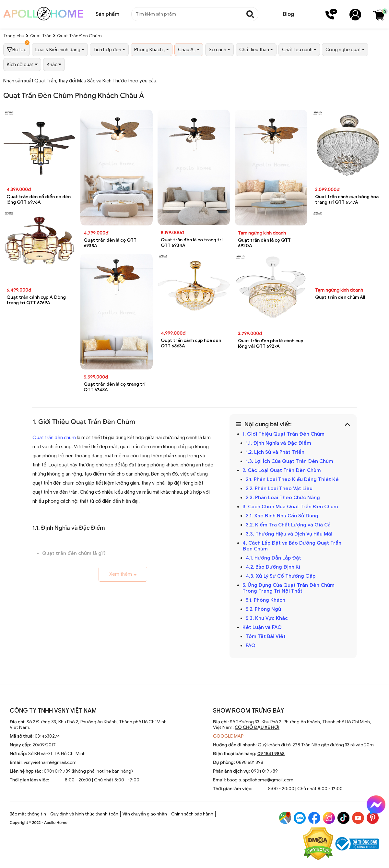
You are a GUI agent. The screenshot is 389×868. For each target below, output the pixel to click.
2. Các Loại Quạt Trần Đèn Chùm (282, 470)
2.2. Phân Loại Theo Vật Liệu (279, 488)
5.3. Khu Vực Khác (267, 618)
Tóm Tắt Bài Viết (266, 636)
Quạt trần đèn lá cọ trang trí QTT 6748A (115, 387)
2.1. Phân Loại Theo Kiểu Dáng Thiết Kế (292, 479)
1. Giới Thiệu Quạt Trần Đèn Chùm (283, 434)
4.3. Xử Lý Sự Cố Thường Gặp (281, 576)
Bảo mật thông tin (28, 814)
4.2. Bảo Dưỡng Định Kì (273, 567)
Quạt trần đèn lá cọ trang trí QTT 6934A (192, 243)
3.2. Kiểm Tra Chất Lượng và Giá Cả (288, 525)
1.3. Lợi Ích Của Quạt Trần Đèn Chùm (289, 461)
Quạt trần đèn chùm (54, 438)
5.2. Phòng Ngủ (263, 609)
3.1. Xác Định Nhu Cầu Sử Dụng (282, 516)
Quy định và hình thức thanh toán (84, 814)
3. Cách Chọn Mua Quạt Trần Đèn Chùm (290, 507)
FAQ (251, 645)
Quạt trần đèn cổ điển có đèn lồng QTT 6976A (39, 199)
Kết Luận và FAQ (262, 627)
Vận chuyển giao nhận (145, 814)
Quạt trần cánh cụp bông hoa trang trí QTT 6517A (347, 199)
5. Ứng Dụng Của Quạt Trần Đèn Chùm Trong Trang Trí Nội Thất (289, 588)
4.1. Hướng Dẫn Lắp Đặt (273, 558)
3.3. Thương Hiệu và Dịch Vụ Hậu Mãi (289, 534)
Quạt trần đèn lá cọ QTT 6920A (264, 243)
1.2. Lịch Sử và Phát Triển (275, 452)
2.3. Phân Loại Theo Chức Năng (283, 498)
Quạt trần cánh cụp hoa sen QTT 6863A (191, 343)
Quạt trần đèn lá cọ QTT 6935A (110, 243)
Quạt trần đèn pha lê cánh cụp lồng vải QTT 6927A (271, 344)
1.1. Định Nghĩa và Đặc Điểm (278, 443)
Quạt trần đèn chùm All (340, 297)
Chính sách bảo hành (192, 814)
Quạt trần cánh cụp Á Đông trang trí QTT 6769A (36, 300)
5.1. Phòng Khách (265, 600)
